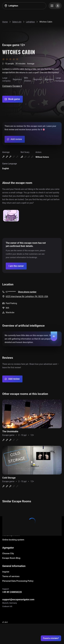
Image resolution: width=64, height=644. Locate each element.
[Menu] (55, 6)
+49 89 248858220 (12, 592)
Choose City (8, 553)
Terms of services (11, 576)
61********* (11, 292)
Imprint (6, 572)
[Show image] (11, 216)
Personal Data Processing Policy (18, 581)
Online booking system (13, 540)
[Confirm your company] (16, 266)
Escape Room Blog (11, 558)
